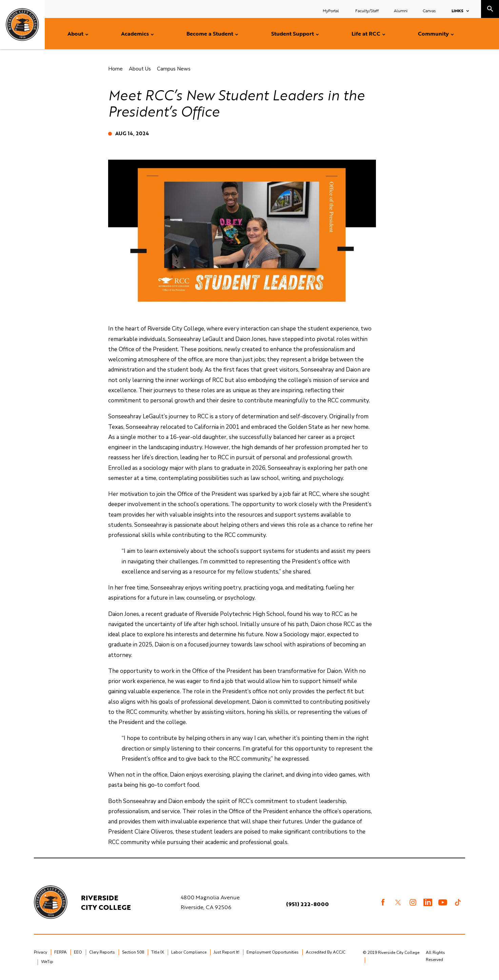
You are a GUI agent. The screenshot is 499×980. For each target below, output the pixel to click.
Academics (135, 34)
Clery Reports (102, 952)
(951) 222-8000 (308, 904)
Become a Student (210, 34)
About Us (140, 69)
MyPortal (331, 11)
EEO (78, 952)
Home (115, 69)
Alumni (401, 11)
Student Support (293, 34)
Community (433, 34)
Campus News (174, 69)
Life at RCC (366, 34)
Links (457, 11)
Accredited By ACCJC (326, 952)
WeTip (47, 962)
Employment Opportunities (273, 952)
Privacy (41, 952)
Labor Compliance (189, 952)
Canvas (429, 11)
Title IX (158, 952)
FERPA (61, 952)
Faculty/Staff (367, 11)
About (75, 34)
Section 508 (133, 952)
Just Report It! (226, 952)
